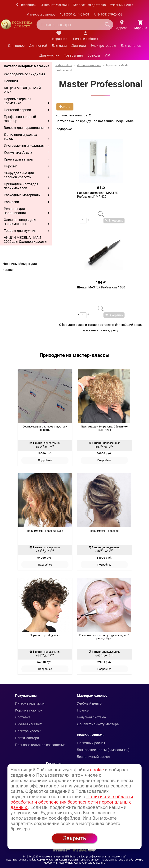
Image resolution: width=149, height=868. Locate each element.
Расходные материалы (22, 195)
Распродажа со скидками (24, 74)
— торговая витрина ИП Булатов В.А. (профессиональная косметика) (83, 856)
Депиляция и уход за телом (20, 137)
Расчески (11, 202)
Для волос (16, 46)
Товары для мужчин (20, 231)
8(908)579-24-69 (108, 14)
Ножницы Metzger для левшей (20, 267)
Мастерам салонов (41, 14)
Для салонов (131, 46)
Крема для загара (18, 159)
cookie (97, 770)
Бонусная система (91, 717)
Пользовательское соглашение (40, 745)
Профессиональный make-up (20, 119)
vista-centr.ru (64, 65)
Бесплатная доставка (89, 5)
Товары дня (73, 55)
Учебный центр (122, 5)
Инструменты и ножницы (24, 145)
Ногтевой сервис (17, 110)
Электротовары (103, 46)
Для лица (59, 46)
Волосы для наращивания (25, 128)
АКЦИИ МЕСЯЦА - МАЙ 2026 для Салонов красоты (26, 240)
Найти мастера (27, 738)
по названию (104, 121)
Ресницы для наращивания (15, 211)
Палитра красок (28, 731)
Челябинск (26, 5)
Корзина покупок (29, 710)
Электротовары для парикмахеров (20, 222)
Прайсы (83, 710)
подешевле (125, 121)
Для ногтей (38, 46)
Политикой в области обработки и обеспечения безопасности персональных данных (72, 802)
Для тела (79, 46)
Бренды (94, 55)
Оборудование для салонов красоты (19, 175)
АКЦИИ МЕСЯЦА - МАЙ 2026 (22, 90)
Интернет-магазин (55, 5)
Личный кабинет (28, 724)
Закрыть (75, 838)
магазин (89, 330)
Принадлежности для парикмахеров (21, 186)
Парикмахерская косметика (18, 101)
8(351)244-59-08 (74, 14)
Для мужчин (49, 55)
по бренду (83, 121)
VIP (107, 55)
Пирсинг (11, 166)
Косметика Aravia (18, 152)
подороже (64, 129)
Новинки (11, 81)
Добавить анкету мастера (98, 724)
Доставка (23, 717)
